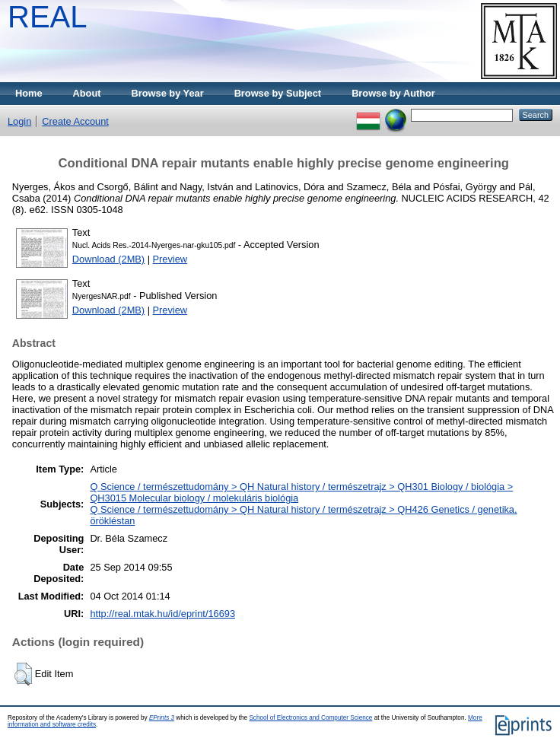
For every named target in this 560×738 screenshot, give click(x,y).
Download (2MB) (108, 259)
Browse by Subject (278, 93)
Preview (170, 259)
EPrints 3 (162, 718)
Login (19, 121)
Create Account (75, 121)
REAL (48, 17)
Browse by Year (168, 93)
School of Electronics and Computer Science (310, 718)
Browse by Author (393, 93)
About (87, 93)
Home (29, 93)
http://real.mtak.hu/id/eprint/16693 (162, 614)
